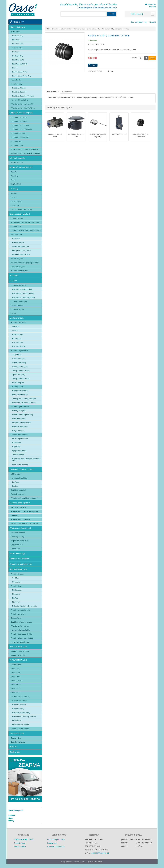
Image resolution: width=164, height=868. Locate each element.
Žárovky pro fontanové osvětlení (24, 399)
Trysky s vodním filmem (21, 371)
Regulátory (16, 447)
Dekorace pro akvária (19, 701)
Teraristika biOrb (17, 733)
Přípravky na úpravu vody (21, 528)
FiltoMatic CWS (18, 60)
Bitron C (14, 197)
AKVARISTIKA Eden (18, 647)
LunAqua (16, 482)
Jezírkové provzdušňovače (21, 167)
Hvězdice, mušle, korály (21, 713)
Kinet (101, 862)
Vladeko (12, 816)
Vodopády (14, 275)
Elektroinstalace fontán (19, 435)
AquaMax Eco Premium (20, 125)
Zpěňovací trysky (19, 375)
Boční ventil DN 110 (119, 134)
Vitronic (14, 193)
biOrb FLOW (16, 673)
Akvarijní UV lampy (18, 614)
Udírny (11, 821)
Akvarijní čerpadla (18, 574)
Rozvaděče (16, 443)
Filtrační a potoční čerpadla (61, 29)
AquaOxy (14, 176)
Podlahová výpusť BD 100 (76, 135)
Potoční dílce (16, 227)
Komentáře (67, 92)
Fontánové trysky (17, 309)
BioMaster (16, 594)
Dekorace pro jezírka (19, 267)
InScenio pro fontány (20, 439)
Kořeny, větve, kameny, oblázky (24, 717)
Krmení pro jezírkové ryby (21, 564)
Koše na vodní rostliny (19, 271)
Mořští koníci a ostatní (20, 725)
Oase (11, 818)
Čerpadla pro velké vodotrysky (24, 297)
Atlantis (15, 331)
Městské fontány (17, 318)
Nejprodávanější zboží (24, 839)
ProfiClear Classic (19, 88)
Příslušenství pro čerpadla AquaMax (24, 149)
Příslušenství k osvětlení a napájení (24, 498)
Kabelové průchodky (20, 427)
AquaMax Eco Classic (19, 117)
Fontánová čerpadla (18, 285)
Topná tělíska (16, 618)
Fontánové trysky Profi (19, 351)
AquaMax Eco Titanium (20, 137)
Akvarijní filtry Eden (18, 655)
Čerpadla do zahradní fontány (23, 293)
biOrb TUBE (15, 677)
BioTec (15, 68)
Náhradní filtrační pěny (19, 100)
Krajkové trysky (18, 383)
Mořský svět (17, 721)
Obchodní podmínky (139, 22)
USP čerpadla (17, 335)
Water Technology (17, 553)
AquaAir (14, 172)
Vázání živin (15, 549)
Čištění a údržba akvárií (20, 729)
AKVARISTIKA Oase (18, 569)
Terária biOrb (16, 738)
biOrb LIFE (15, 669)
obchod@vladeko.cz (100, 853)
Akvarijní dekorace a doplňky (22, 634)
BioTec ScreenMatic (20, 72)
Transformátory (18, 455)
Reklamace (52, 843)
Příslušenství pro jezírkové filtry (23, 104)
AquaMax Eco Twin (18, 133)
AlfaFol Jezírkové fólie (20, 247)
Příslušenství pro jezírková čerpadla (86, 29)
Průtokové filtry (17, 48)
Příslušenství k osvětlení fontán (24, 403)
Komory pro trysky (19, 411)
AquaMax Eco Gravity (19, 121)
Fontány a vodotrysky (19, 301)
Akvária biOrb (16, 665)
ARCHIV (13, 747)
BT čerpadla (17, 339)
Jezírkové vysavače (18, 507)
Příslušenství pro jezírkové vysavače (25, 511)
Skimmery (15, 515)
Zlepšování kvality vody (20, 541)
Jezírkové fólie (16, 235)
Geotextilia (16, 239)
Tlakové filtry (16, 32)
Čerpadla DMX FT (19, 347)
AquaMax (16, 327)
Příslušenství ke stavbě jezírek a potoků (26, 231)
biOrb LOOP (16, 693)
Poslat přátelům (95, 71)
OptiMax (15, 578)
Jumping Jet (17, 355)
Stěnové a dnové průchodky (23, 415)
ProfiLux (15, 486)
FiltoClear (16, 40)
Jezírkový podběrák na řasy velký (98, 135)
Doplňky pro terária (18, 742)
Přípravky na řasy (17, 537)
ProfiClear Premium (20, 92)
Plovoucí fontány (17, 305)
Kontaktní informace (56, 847)
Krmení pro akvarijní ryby (20, 642)
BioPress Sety (18, 36)
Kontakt (153, 22)
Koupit (149, 58)
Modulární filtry (16, 84)
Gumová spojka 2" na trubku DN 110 (140, 135)
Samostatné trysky (19, 363)
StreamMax (17, 582)
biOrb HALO (16, 685)
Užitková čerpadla (17, 158)
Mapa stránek (20, 847)
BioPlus (15, 598)
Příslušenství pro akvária (20, 626)
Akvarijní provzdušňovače (21, 610)
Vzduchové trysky (19, 359)
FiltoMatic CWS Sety (20, 64)
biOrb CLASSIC (17, 681)
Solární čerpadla (17, 163)
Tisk (110, 71)
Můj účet (152, 7)
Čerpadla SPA (17, 343)
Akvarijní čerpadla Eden (20, 651)
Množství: (134, 58)
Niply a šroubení (18, 431)
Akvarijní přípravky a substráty (22, 638)
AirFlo (13, 180)
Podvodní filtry (16, 80)
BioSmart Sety (18, 56)
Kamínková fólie (18, 243)
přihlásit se (152, 4)
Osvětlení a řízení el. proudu (22, 469)
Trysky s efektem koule (21, 379)
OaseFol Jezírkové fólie (21, 255)
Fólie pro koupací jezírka (21, 251)
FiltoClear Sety (18, 44)
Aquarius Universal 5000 (55, 135)
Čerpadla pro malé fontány (22, 289)
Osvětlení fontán (17, 387)
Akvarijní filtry (16, 586)
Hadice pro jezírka (18, 259)
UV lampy (14, 189)
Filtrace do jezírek (17, 27)
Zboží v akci (15, 752)
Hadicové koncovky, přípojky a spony (25, 263)
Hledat (111, 14)
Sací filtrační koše (19, 419)
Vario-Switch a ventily (20, 465)
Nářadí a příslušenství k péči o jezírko (25, 523)
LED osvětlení (16, 474)
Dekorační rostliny (19, 705)
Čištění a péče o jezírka (20, 503)
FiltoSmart (16, 602)
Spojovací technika (19, 451)
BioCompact (17, 590)
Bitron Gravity (16, 201)
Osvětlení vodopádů (18, 490)
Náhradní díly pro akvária (20, 630)
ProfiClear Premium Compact (23, 96)
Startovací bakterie (18, 533)
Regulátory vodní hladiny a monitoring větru (26, 460)
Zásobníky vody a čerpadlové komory (25, 223)
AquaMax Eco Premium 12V (22, 129)
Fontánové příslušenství (20, 407)
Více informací (53, 92)
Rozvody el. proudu (18, 494)
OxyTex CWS (16, 184)
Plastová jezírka (17, 219)
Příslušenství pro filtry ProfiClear (23, 108)
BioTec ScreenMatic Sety (22, 76)
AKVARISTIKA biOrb (19, 660)
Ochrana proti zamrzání (20, 559)
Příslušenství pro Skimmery (21, 519)
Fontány (13, 281)
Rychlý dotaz (20, 843)
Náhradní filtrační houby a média (24, 606)
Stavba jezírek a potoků (20, 214)
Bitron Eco (15, 205)
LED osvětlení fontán (20, 395)
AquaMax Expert (17, 145)
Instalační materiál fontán (22, 423)
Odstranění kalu (17, 545)
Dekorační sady (18, 709)
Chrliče (14, 313)
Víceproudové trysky (20, 367)
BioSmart (16, 52)
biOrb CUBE (16, 689)
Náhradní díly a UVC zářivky (22, 209)
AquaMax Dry (16, 141)
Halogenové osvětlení (20, 391)
